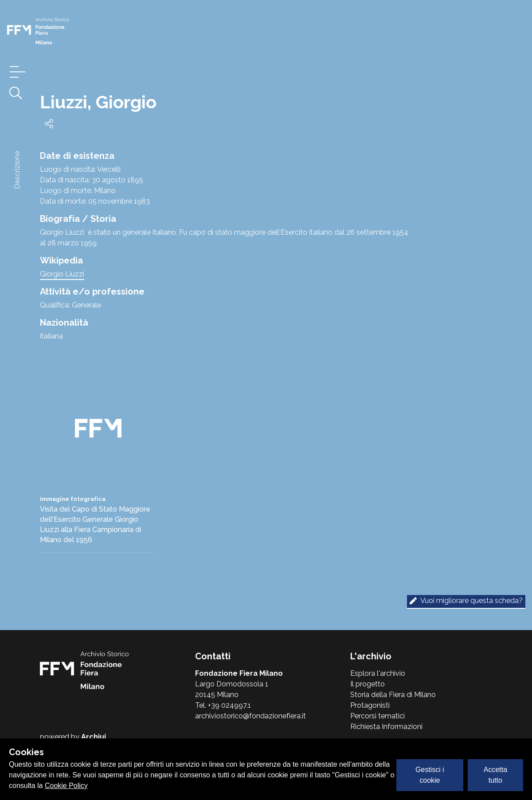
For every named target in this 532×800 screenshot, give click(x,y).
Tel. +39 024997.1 (223, 705)
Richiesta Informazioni (386, 727)
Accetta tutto (495, 775)
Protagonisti (370, 705)
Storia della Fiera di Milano (393, 695)
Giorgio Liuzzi (62, 274)
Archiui (94, 737)
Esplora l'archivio (378, 673)
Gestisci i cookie (430, 775)
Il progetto (368, 684)
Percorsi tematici (377, 716)
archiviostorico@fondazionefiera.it (250, 716)
